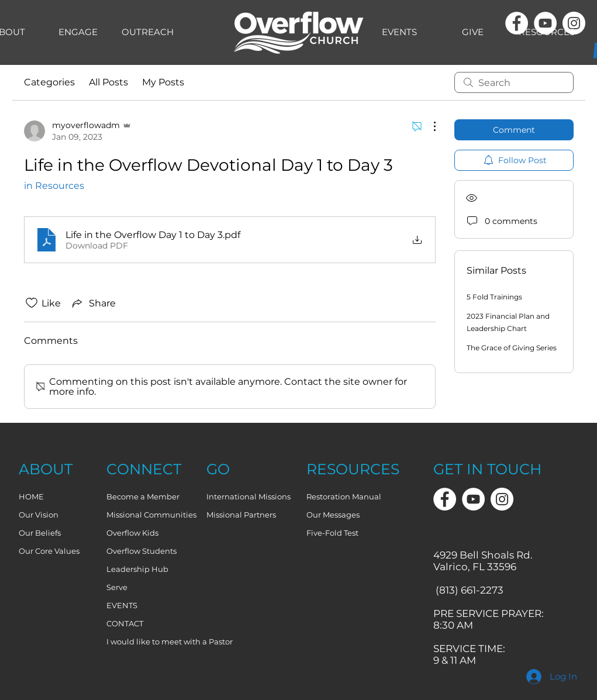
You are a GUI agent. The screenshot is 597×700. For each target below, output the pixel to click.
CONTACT (125, 623)
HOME (31, 496)
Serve (117, 587)
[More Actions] (429, 126)
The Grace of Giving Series (512, 348)
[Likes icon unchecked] (32, 303)
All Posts (108, 82)
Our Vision (39, 515)
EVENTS (122, 605)
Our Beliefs (40, 533)
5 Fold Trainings (494, 297)
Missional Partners (241, 515)
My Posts (163, 82)
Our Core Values (49, 551)
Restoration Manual (344, 496)
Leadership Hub (137, 569)
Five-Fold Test (332, 533)
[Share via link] (93, 303)
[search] (514, 82)
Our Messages (333, 515)
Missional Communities (151, 515)
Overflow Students (142, 551)
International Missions (249, 496)
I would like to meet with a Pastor (151, 642)
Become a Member (143, 496)
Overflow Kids (132, 533)
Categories (49, 82)
